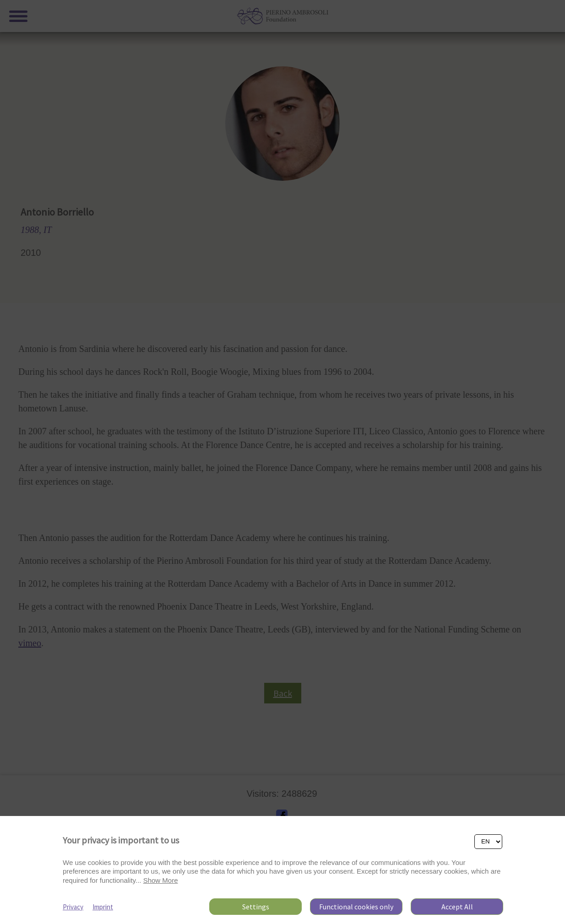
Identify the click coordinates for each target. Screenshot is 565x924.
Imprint (103, 907)
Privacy (73, 907)
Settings (256, 907)
